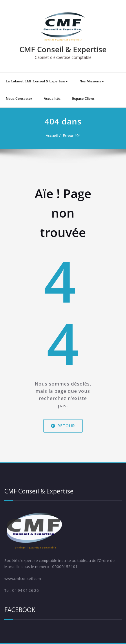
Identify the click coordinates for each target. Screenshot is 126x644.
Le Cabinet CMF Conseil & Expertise (37, 81)
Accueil (52, 135)
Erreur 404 (72, 135)
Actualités (52, 98)
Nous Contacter (19, 98)
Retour (63, 426)
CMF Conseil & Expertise (63, 49)
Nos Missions (92, 81)
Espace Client (83, 98)
